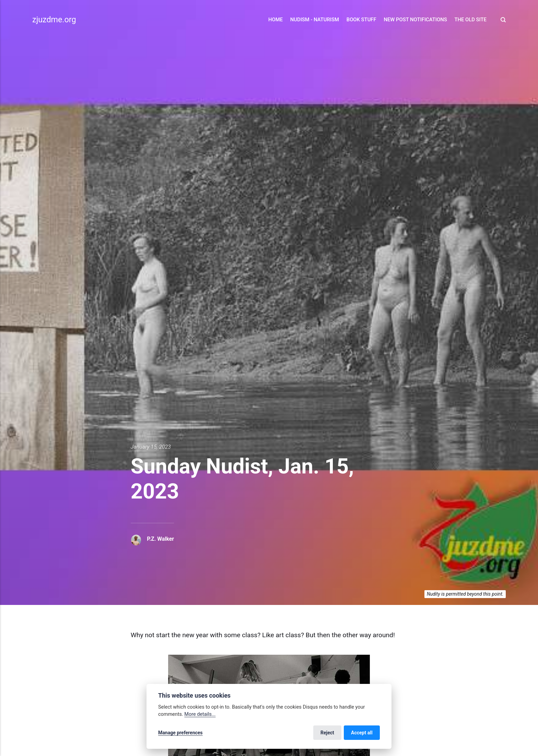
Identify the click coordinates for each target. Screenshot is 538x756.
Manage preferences (180, 733)
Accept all (362, 733)
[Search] (501, 20)
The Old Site (470, 20)
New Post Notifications (415, 20)
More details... (200, 714)
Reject (327, 733)
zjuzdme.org (54, 20)
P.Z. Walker (160, 539)
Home (276, 20)
